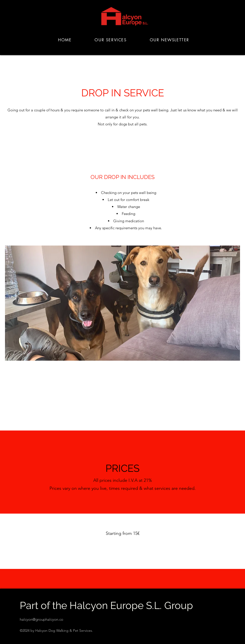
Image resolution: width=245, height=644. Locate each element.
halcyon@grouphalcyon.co (41, 619)
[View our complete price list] (123, 394)
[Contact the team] (122, 549)
